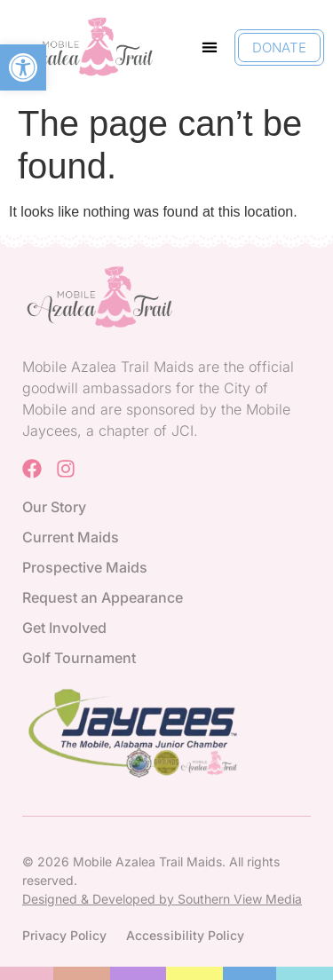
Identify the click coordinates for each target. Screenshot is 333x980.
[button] (23, 67)
